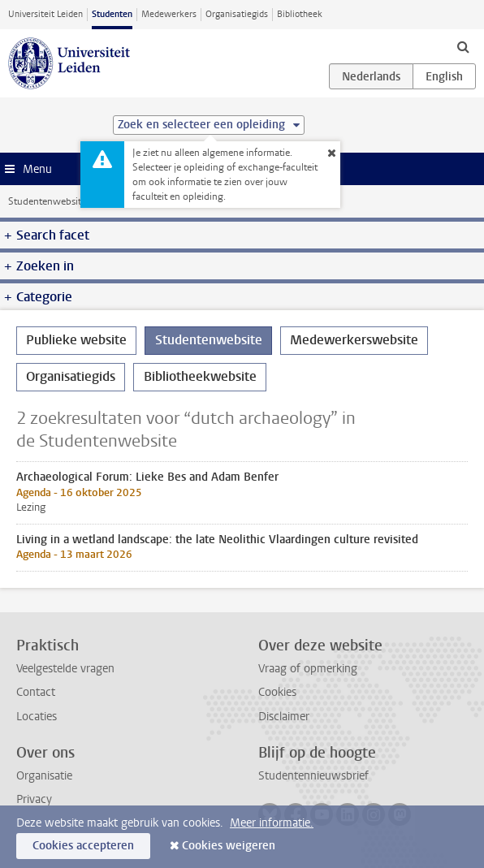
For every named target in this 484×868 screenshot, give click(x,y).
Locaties (37, 717)
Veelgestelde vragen (65, 669)
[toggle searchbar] (463, 46)
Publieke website (76, 340)
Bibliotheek (300, 14)
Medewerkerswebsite (354, 340)
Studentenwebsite (47, 201)
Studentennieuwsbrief (313, 776)
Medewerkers (169, 14)
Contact (36, 692)
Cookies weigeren (229, 846)
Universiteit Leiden (45, 14)
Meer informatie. (272, 823)
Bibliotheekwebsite (200, 376)
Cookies (277, 692)
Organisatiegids (237, 14)
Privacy (34, 799)
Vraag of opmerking (308, 669)
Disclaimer (284, 717)
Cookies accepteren (83, 846)
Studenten (112, 14)
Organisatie (44, 776)
